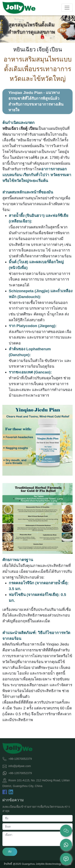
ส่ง (10, 851)
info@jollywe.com (20, 766)
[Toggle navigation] (67, 8)
